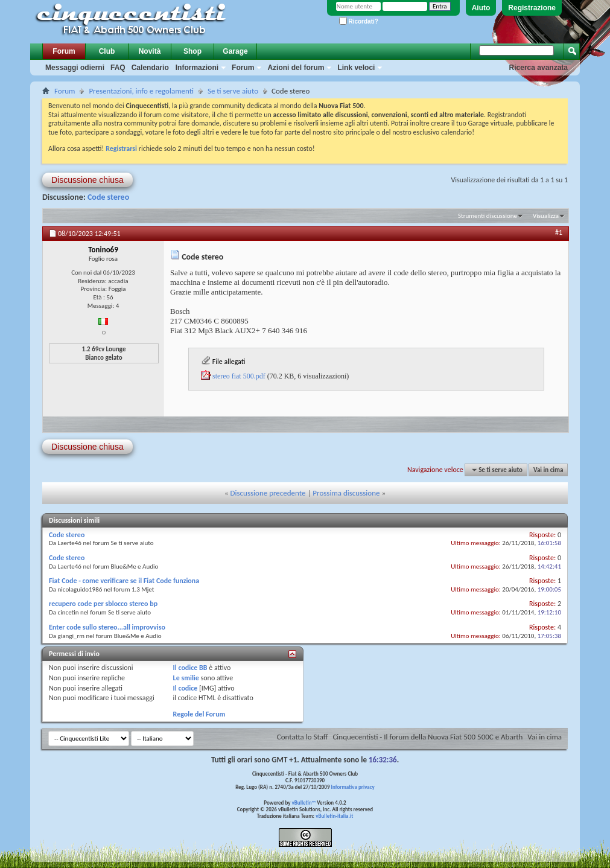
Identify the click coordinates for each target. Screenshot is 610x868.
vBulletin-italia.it (334, 816)
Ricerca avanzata (539, 68)
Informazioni (197, 68)
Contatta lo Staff (303, 737)
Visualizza (546, 216)
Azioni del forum (296, 68)
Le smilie (186, 678)
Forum (64, 51)
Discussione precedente (268, 493)
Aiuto (481, 8)
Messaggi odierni (75, 68)
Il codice (186, 688)
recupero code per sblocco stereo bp (103, 604)
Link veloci (356, 68)
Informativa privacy (352, 787)
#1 (559, 232)
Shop (192, 51)
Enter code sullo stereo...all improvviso (107, 627)
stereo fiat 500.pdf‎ (239, 376)
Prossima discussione (346, 493)
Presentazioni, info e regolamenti (141, 91)
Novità (150, 51)
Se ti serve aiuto (233, 91)
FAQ (118, 68)
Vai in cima (548, 470)
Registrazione (532, 8)
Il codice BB (190, 668)
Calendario (150, 68)
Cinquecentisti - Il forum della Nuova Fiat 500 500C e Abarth (427, 737)
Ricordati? (359, 21)
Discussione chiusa (87, 180)
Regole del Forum (199, 714)
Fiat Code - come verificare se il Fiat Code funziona (124, 581)
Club (107, 51)
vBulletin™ (304, 803)
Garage (235, 51)
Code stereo (108, 197)
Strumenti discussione (488, 216)
